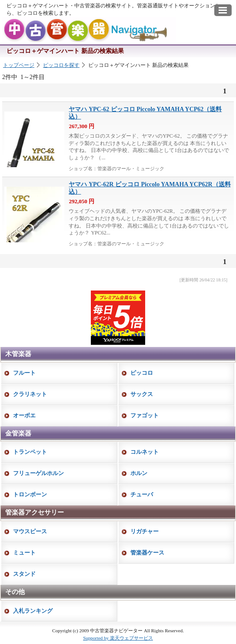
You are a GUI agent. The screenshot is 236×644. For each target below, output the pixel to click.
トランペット (30, 452)
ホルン (139, 473)
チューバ (142, 494)
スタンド (24, 574)
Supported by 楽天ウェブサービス (118, 638)
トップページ (19, 65)
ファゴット (145, 415)
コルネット (145, 452)
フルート (24, 373)
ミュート (24, 553)
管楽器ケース (147, 553)
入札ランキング (33, 611)
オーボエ (24, 415)
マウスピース (30, 531)
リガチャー (145, 531)
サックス (142, 394)
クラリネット (30, 394)
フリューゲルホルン (38, 473)
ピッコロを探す (61, 65)
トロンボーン (30, 494)
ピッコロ (142, 373)
